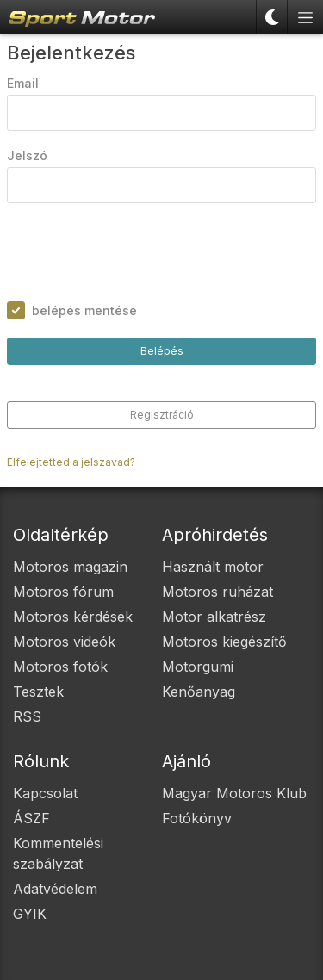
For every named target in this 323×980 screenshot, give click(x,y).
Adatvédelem (55, 889)
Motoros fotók (60, 667)
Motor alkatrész (214, 617)
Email (23, 83)
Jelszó (27, 155)
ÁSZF (31, 818)
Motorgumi (198, 667)
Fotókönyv (197, 818)
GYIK (30, 914)
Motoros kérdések (73, 617)
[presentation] (138, 252)
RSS (27, 716)
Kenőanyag (199, 692)
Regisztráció (162, 415)
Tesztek (38, 692)
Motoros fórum (63, 592)
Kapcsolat (45, 793)
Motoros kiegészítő (224, 642)
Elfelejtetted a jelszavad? (71, 462)
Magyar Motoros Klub (234, 793)
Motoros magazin (70, 567)
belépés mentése (84, 310)
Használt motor (213, 567)
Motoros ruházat (217, 592)
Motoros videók (64, 642)
